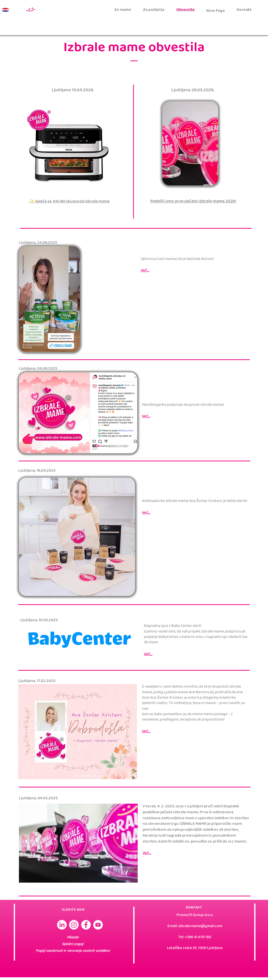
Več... (147, 853)
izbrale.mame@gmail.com (200, 926)
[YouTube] (98, 925)
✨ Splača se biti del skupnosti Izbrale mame (69, 202)
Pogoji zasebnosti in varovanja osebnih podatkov (73, 950)
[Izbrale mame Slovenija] (62, 925)
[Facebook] (86, 925)
